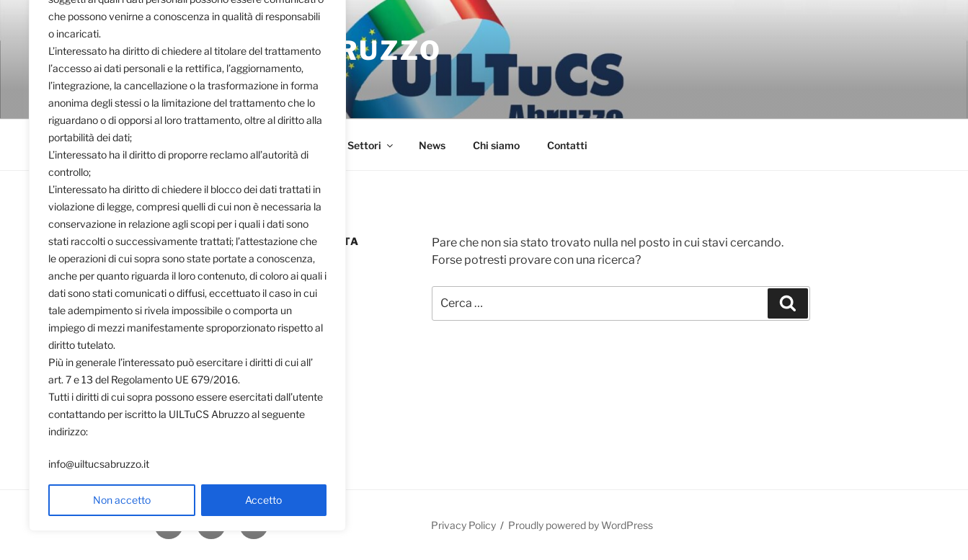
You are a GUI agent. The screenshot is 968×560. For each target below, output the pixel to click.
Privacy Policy (463, 525)
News (432, 145)
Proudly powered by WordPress (581, 525)
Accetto (263, 500)
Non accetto (122, 500)
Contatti (567, 145)
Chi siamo (496, 145)
